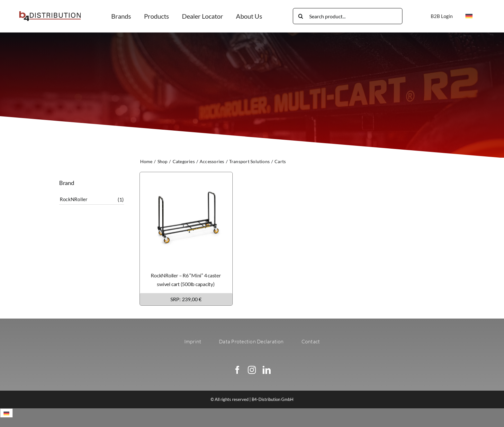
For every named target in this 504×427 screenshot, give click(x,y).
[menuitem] (469, 16)
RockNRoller (74, 199)
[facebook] (237, 370)
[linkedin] (267, 370)
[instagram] (252, 370)
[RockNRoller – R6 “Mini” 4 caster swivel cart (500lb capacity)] (186, 176)
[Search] (301, 16)
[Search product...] (348, 16)
